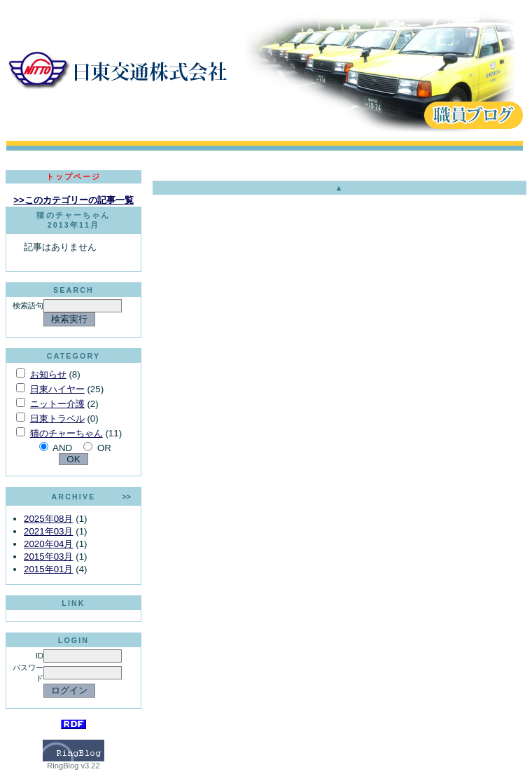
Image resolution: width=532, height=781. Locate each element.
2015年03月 (48, 557)
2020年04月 (48, 544)
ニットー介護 (57, 404)
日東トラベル (57, 419)
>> (127, 497)
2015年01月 (48, 569)
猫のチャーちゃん (66, 433)
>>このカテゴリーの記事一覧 (73, 200)
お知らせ (48, 374)
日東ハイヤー (57, 389)
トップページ (74, 177)
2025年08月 (48, 519)
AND (62, 448)
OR (104, 448)
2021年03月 (48, 531)
